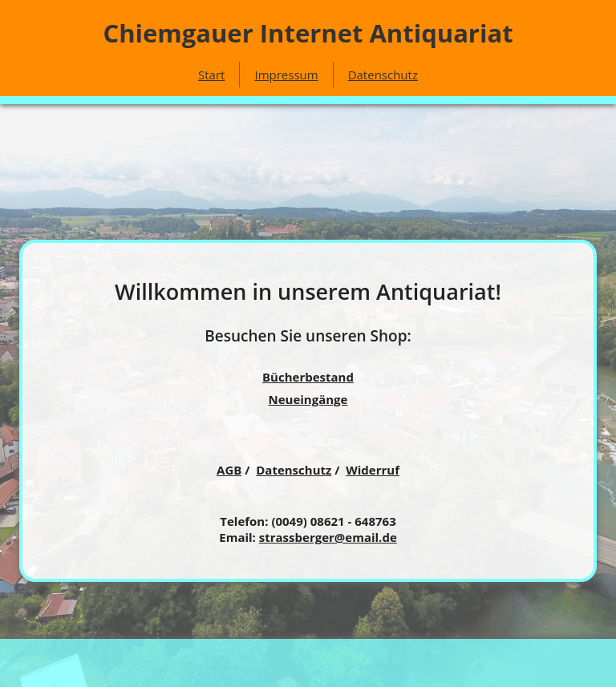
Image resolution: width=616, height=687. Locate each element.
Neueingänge (308, 399)
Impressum (286, 75)
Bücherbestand (308, 377)
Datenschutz (383, 75)
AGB (229, 470)
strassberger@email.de (328, 537)
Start (211, 75)
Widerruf (373, 470)
